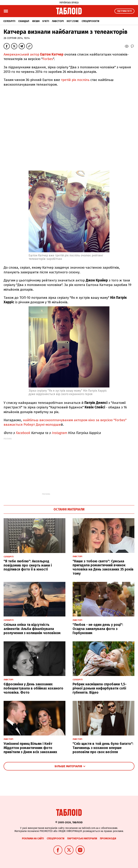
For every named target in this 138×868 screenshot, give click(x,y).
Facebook (23, 433)
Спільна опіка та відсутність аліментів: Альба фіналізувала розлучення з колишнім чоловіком (32, 629)
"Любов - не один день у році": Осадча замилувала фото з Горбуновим (98, 629)
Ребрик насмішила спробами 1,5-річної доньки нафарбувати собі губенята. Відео (100, 688)
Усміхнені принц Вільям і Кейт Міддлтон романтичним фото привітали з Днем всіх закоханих (30, 748)
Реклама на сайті (33, 839)
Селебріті (9, 21)
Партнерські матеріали (82, 839)
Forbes (48, 59)
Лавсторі (58, 21)
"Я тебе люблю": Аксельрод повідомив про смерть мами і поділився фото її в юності (28, 565)
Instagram (59, 433)
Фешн (36, 21)
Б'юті (46, 21)
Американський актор (34, 54)
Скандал (24, 21)
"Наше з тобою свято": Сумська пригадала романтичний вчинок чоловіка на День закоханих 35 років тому (103, 567)
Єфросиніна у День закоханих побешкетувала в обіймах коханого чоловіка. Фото (33, 688)
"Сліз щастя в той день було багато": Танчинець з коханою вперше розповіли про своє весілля (103, 748)
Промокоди (108, 839)
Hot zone (73, 21)
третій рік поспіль (75, 80)
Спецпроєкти (90, 21)
